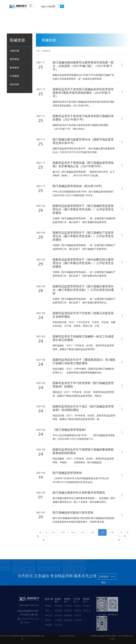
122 (92, 532)
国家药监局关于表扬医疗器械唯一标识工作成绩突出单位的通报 (83, 338)
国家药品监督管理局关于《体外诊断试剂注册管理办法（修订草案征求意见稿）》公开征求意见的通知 (83, 263)
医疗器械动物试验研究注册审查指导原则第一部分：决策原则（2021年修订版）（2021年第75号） (83, 66)
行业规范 (14, 76)
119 (63, 532)
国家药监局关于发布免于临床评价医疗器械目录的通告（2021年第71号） (83, 118)
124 (112, 532)
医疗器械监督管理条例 (67, 473)
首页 (38, 51)
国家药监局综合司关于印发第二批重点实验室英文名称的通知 (83, 315)
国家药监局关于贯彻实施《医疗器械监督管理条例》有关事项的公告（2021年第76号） (83, 164)
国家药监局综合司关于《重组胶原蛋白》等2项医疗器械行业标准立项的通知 (84, 361)
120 (73, 532)
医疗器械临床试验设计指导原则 (73, 513)
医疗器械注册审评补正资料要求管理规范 (79, 493)
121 (83, 532)
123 (102, 532)
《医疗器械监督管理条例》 (70, 430)
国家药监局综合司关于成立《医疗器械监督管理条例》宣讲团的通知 (83, 408)
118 (53, 532)
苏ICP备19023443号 (67, 636)
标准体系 (14, 68)
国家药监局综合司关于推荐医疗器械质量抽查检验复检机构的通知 (83, 451)
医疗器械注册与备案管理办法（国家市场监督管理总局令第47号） (83, 141)
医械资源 (46, 51)
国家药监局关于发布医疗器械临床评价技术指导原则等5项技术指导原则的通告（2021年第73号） (83, 93)
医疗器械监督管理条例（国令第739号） (78, 186)
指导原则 (14, 59)
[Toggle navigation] (31, 6)
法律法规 (14, 51)
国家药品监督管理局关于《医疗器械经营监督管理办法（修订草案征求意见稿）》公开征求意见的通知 (83, 209)
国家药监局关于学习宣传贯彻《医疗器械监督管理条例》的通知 (83, 385)
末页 (126, 534)
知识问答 (14, 84)
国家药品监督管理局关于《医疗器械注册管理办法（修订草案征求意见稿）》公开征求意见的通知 (83, 290)
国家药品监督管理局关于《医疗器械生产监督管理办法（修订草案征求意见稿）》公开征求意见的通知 (83, 236)
